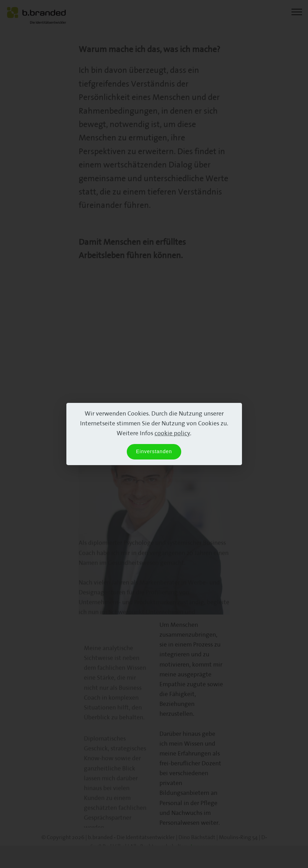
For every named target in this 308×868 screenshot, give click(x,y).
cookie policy (172, 433)
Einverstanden (154, 451)
